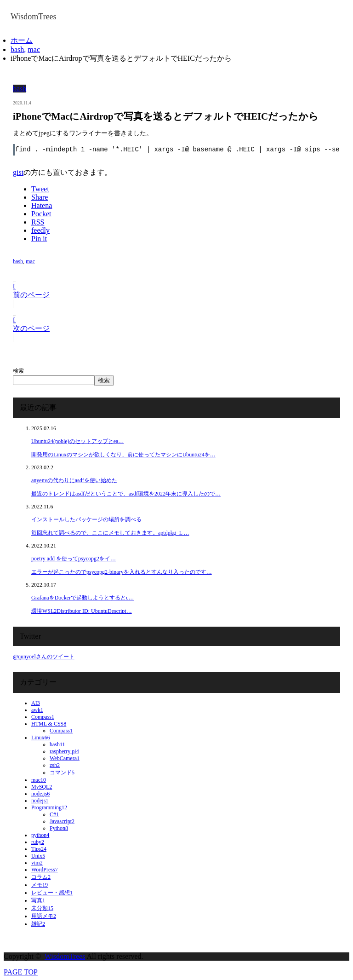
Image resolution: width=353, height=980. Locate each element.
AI (36, 703)
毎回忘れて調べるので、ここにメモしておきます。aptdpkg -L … (110, 533)
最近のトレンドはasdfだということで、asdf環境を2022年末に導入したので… (126, 494)
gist (18, 172)
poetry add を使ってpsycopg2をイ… (74, 559)
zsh (55, 765)
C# (54, 814)
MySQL (42, 787)
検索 (18, 371)
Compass (43, 717)
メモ (40, 885)
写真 (38, 900)
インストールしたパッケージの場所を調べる (86, 519)
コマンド (62, 772)
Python (59, 828)
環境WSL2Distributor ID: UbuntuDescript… (82, 611)
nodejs (40, 801)
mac (30, 261)
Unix (38, 856)
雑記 (38, 924)
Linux (41, 738)
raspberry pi (64, 751)
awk (37, 710)
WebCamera (65, 758)
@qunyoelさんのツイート (44, 657)
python (40, 835)
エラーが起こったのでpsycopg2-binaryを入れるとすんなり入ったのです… (122, 572)
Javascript (62, 821)
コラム (41, 877)
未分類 (42, 908)
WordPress (45, 870)
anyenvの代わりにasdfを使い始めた (74, 480)
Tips (39, 849)
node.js (40, 794)
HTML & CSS (49, 724)
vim (37, 863)
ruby (38, 842)
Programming (49, 807)
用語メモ (44, 916)
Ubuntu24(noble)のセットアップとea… (77, 441)
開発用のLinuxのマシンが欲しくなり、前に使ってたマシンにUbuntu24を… (123, 455)
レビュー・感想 (52, 893)
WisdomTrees (65, 956)
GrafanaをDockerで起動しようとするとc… (83, 598)
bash (20, 89)
